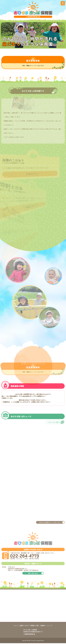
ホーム (16, 625)
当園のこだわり (24, 625)
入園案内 (42, 625)
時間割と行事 (34, 625)
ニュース (49, 625)
